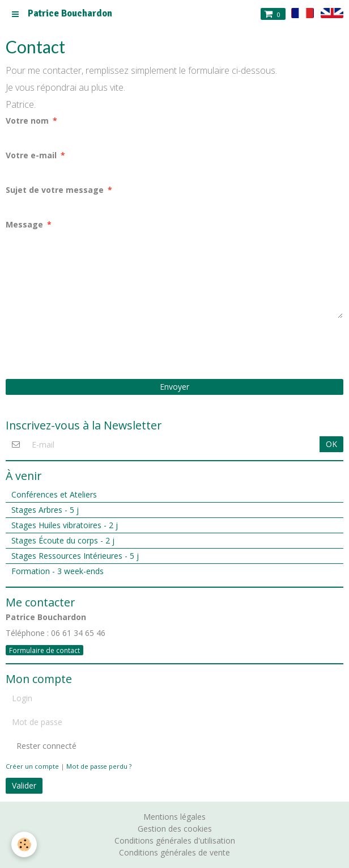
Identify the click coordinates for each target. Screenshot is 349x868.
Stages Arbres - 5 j (45, 510)
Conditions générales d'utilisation (175, 840)
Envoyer (174, 387)
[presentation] (92, 349)
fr (303, 13)
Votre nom (27, 121)
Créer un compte (32, 766)
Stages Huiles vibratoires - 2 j (65, 525)
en (332, 13)
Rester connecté (41, 746)
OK (331, 444)
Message (24, 225)
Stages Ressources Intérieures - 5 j (75, 556)
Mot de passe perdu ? (99, 766)
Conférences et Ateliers (54, 494)
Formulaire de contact (44, 650)
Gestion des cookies (175, 829)
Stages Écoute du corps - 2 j (63, 540)
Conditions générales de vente (174, 852)
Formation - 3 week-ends (58, 571)
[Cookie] (24, 844)
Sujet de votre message (55, 190)
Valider (24, 785)
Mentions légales (174, 817)
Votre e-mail (31, 155)
